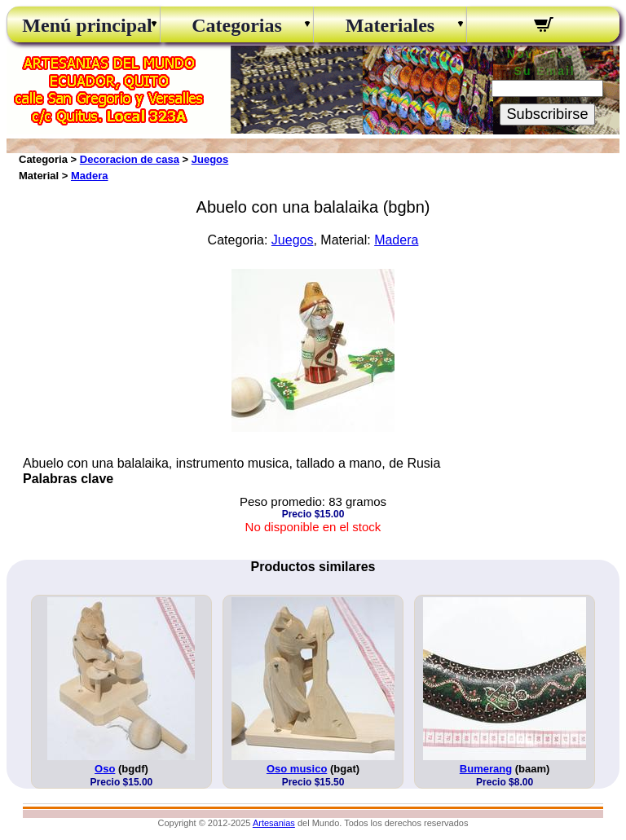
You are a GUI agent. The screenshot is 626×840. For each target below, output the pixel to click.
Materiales (390, 25)
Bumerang (486, 769)
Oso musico (297, 769)
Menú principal (83, 25)
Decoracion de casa (130, 159)
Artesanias (274, 823)
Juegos (210, 159)
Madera (90, 176)
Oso (105, 769)
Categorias (237, 25)
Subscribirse (547, 114)
